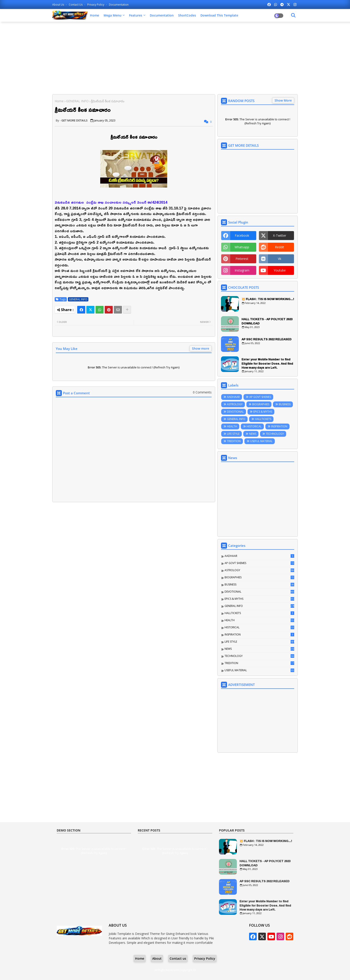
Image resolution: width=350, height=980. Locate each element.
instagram (242, 270)
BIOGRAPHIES (261, 404)
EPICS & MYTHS (263, 412)
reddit (280, 247)
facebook (242, 235)
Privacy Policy (96, 5)
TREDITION (234, 441)
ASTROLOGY (235, 404)
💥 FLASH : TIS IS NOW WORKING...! (268, 299)
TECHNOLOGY (275, 434)
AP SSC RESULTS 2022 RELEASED (267, 339)
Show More (283, 100)
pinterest (242, 259)
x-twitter (280, 235)
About (157, 958)
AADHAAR (233, 397)
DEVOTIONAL (235, 412)
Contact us (76, 5)
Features (136, 15)
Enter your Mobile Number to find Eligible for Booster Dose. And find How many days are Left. (267, 363)
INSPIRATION (279, 426)
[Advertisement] (175, 57)
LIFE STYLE (233, 434)
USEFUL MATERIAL (261, 441)
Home (95, 15)
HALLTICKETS (263, 419)
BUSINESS (285, 404)
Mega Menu (112, 15)
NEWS (253, 434)
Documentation (119, 5)
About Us (58, 5)
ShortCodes (187, 15)
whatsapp (242, 247)
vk (280, 259)
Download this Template (219, 15)
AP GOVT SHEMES (260, 397)
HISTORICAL (254, 426)
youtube (280, 270)
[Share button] (127, 310)
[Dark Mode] (293, 15)
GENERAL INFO (77, 101)
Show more (201, 348)
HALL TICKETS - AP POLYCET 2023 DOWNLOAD (267, 321)
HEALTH (232, 426)
